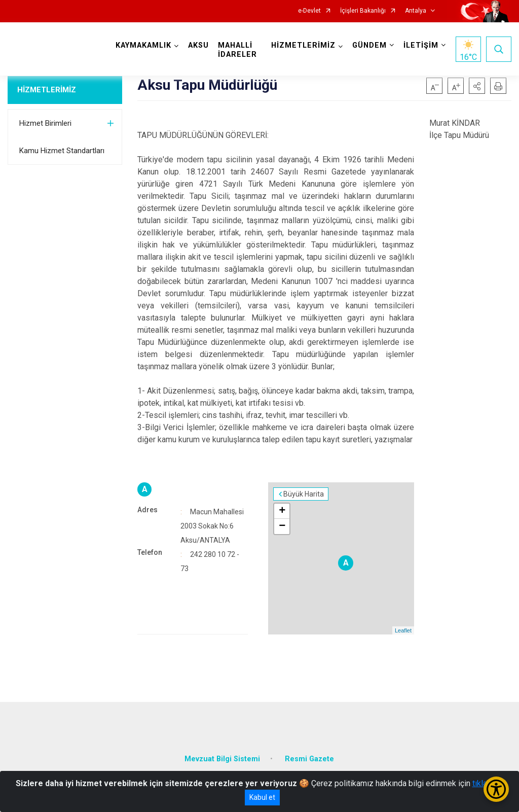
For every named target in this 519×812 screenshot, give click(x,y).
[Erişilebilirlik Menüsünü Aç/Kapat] (496, 789)
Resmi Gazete (309, 759)
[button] (477, 86)
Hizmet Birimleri (45, 123)
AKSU (198, 45)
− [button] (282, 526)
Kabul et (262, 797)
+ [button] (282, 511)
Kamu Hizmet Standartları (62, 151)
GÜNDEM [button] (369, 45)
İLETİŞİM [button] (421, 45)
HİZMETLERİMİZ (47, 90)
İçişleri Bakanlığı (363, 11)
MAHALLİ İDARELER (237, 50)
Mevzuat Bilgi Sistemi (222, 759)
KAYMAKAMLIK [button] (143, 45)
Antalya (416, 11)
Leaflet (403, 630)
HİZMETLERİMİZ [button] (303, 45)
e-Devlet (309, 11)
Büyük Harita (304, 494)
